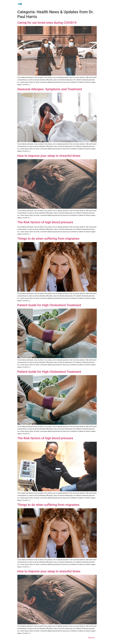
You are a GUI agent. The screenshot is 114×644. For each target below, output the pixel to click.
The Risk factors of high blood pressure (45, 222)
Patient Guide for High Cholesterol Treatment (49, 305)
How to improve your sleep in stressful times (49, 156)
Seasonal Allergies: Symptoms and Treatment (50, 89)
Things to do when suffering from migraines (48, 239)
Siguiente (92, 638)
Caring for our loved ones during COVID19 (47, 23)
